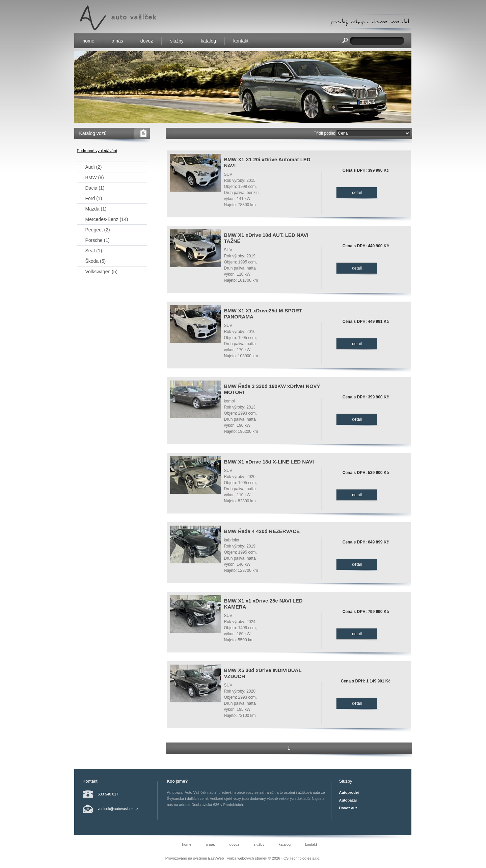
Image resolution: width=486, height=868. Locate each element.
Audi (94, 167)
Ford (94, 198)
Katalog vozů (93, 133)
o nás (117, 41)
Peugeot (98, 230)
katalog (208, 41)
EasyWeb (216, 858)
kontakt (241, 41)
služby (177, 41)
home (89, 41)
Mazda (96, 209)
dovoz (147, 41)
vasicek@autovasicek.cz (118, 809)
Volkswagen (102, 272)
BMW (95, 177)
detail (357, 193)
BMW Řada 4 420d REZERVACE (262, 531)
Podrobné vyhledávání (97, 151)
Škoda (96, 261)
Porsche (98, 240)
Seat (94, 251)
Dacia (95, 188)
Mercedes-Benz (107, 219)
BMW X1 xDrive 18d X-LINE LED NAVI (269, 462)
